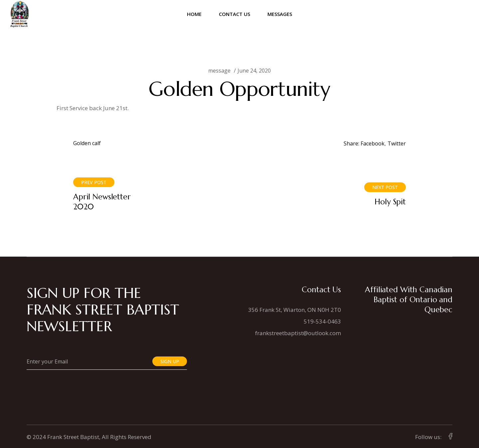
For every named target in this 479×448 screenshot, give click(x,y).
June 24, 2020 (254, 71)
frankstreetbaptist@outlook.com (298, 333)
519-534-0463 (322, 321)
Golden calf (87, 143)
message (219, 71)
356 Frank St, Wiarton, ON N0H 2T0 (295, 310)
